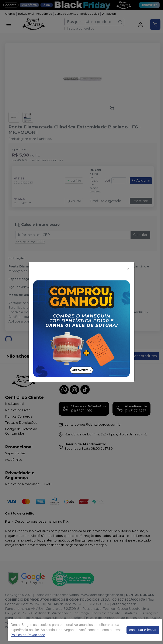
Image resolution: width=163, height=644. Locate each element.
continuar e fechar (143, 630)
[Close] (128, 269)
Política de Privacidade (28, 635)
